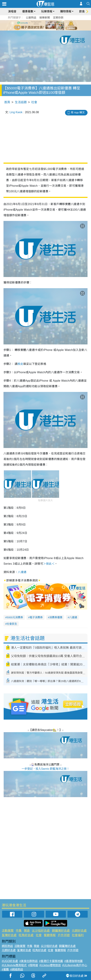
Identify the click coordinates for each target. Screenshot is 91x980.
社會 (34, 102)
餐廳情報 (50, 935)
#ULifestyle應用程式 (14, 965)
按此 (20, 364)
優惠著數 (28, 11)
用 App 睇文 (78, 112)
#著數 (5, 969)
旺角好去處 (26, 935)
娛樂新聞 (45, 18)
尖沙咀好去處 (41, 931)
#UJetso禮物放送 (50, 965)
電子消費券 (36, 617)
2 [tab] (41, 25)
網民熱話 (7, 946)
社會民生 (12, 624)
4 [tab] (48, 25)
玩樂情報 (47, 11)
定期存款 (58, 18)
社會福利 (78, 935)
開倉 (27, 931)
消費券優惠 (56, 617)
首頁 (7, 102)
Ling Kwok (16, 112)
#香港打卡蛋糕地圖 (51, 961)
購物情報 (66, 11)
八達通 (22, 572)
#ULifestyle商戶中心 (75, 965)
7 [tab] (46, 29)
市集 (19, 931)
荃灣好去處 (9, 935)
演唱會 (12, 11)
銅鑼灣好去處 (61, 931)
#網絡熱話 (17, 969)
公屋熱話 (31, 18)
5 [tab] (52, 25)
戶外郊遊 (64, 935)
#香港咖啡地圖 (73, 961)
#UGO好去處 (10, 961)
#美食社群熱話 (29, 961)
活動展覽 (8, 931)
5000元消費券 (15, 617)
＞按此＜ (49, 564)
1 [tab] (38, 25)
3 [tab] (45, 25)
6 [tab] (55, 25)
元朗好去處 (79, 931)
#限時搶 (33, 965)
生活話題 (21, 102)
